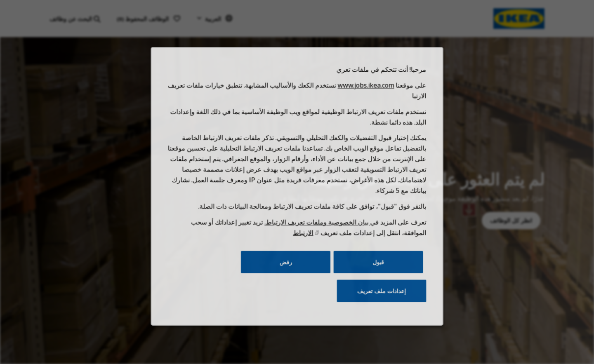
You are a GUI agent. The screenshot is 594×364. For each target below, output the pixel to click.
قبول (373, 275)
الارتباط (303, 247)
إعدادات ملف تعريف (376, 302)
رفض (286, 275)
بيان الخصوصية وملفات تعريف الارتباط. (316, 237)
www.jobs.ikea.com (361, 109)
